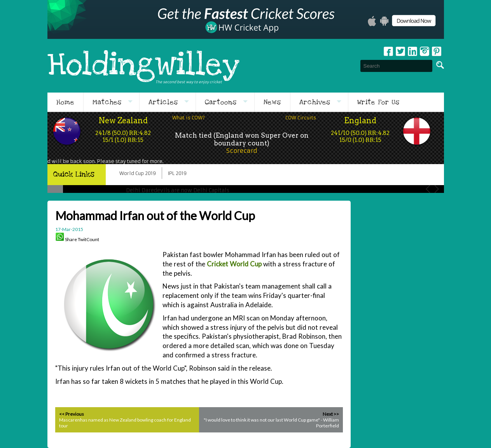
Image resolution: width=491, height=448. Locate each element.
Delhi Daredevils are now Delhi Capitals (178, 190)
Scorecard (242, 151)
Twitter (400, 51)
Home (65, 102)
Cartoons (221, 102)
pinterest (437, 51)
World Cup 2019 (138, 173)
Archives (315, 102)
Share (71, 239)
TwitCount (88, 239)
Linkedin (412, 51)
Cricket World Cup (234, 264)
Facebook (388, 51)
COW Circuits (301, 118)
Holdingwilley (143, 66)
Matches (107, 102)
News (272, 102)
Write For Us (378, 102)
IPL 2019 (177, 173)
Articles (163, 102)
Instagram (425, 51)
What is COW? (189, 118)
